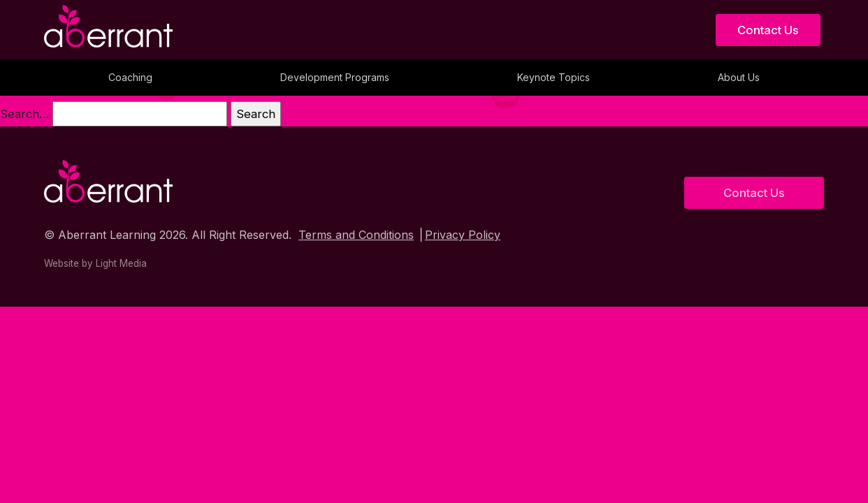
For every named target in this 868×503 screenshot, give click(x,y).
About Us (739, 77)
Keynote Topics (554, 77)
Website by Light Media (95, 263)
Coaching (130, 77)
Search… (24, 114)
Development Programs (335, 77)
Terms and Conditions (356, 235)
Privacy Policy (463, 235)
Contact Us (768, 30)
